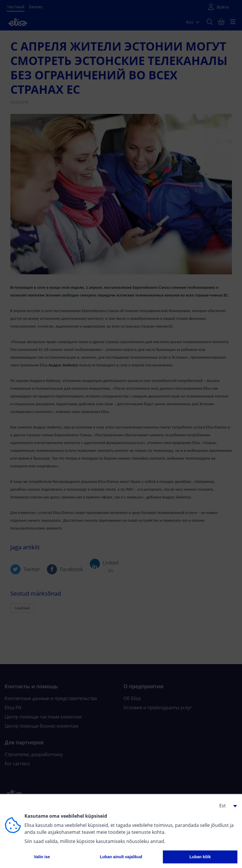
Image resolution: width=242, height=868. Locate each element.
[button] (226, 806)
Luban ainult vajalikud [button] (121, 857)
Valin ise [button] (42, 857)
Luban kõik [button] (200, 857)
